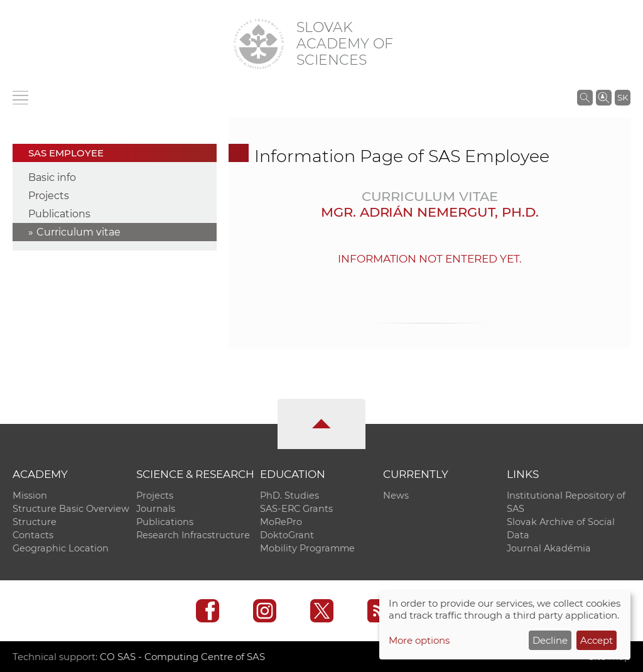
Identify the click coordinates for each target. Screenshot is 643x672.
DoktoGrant (287, 535)
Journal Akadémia (549, 548)
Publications (59, 214)
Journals (156, 509)
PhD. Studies (289, 496)
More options (419, 640)
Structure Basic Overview (71, 509)
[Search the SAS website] (585, 97)
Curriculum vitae (78, 232)
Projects (49, 196)
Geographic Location (61, 548)
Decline (550, 640)
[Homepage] (259, 44)
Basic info (52, 177)
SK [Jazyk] (623, 97)
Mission (30, 496)
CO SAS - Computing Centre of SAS (182, 657)
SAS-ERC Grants (296, 509)
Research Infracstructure (193, 535)
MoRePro (281, 522)
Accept (597, 640)
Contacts (33, 535)
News (396, 496)
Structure (35, 522)
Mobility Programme (307, 548)
